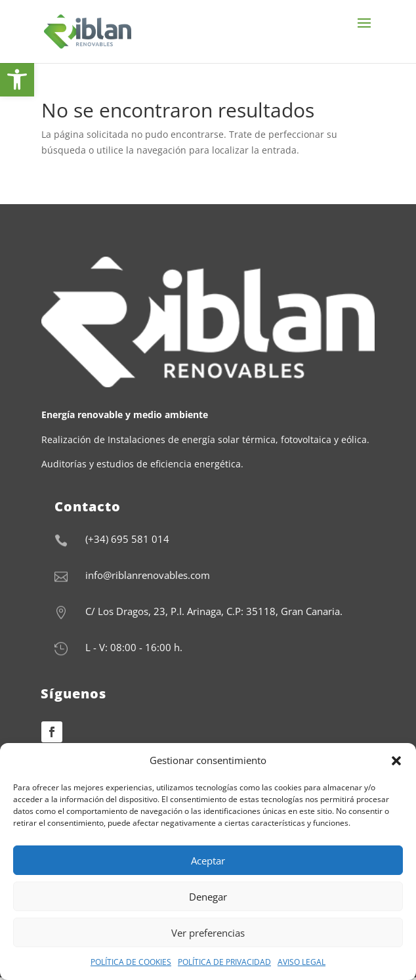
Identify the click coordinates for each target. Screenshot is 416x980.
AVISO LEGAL (302, 962)
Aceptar (208, 861)
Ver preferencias (208, 933)
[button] (396, 761)
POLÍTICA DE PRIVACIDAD (224, 962)
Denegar (208, 897)
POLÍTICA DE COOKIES (131, 962)
